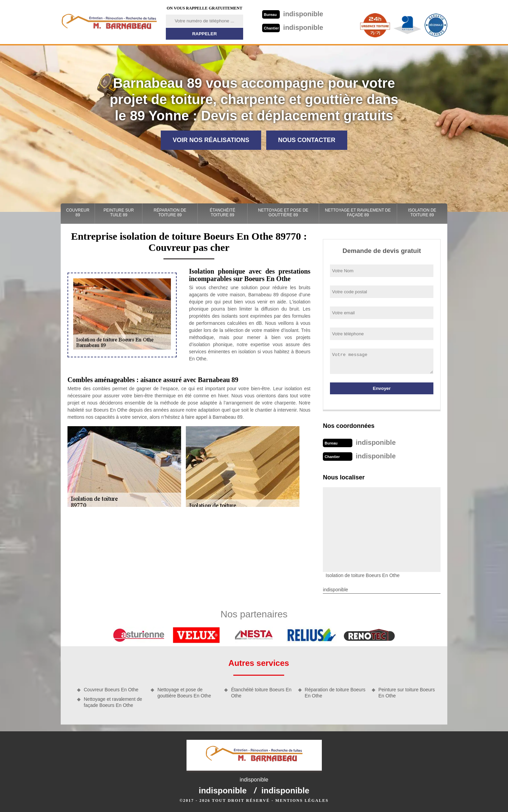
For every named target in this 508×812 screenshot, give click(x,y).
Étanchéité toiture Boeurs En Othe (261, 693)
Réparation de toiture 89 (170, 213)
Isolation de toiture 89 (422, 213)
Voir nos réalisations (211, 140)
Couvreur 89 (78, 213)
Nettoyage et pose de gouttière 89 (283, 213)
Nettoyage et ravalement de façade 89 (358, 213)
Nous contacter (307, 140)
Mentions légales (302, 800)
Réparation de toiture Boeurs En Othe (335, 693)
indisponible (293, 14)
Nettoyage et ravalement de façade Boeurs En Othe (113, 702)
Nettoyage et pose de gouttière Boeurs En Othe (184, 693)
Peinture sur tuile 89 (119, 213)
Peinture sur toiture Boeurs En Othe (407, 693)
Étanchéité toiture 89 (223, 213)
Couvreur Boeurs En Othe (111, 690)
